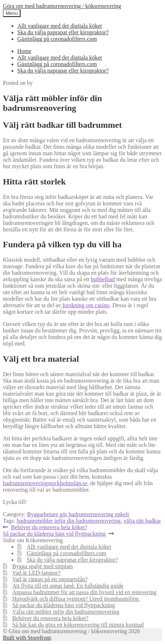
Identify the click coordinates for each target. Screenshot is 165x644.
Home (24, 51)
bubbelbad (103, 279)
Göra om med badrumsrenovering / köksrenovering (62, 6)
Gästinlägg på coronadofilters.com (57, 39)
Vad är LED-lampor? (36, 573)
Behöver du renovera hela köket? (49, 527)
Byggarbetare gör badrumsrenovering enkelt (78, 514)
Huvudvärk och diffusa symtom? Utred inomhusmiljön (76, 599)
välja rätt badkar (142, 521)
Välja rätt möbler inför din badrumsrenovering (66, 612)
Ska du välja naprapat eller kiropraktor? (63, 32)
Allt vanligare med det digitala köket (60, 26)
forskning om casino (85, 305)
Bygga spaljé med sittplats (43, 566)
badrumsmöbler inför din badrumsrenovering (68, 521)
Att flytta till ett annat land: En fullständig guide (68, 586)
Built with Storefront (27, 638)
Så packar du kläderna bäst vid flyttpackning (54, 534)
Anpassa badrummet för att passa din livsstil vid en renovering (84, 592)
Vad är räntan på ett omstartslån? (50, 579)
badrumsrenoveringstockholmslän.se (45, 483)
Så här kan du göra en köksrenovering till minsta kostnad (78, 625)
